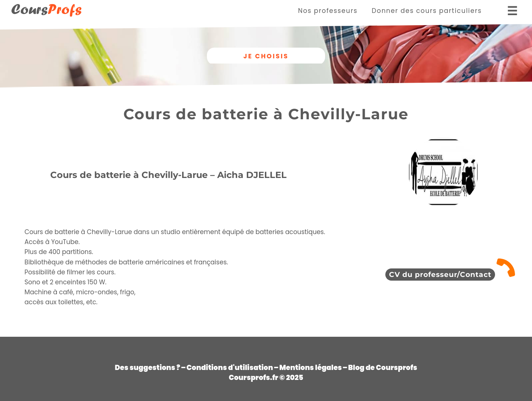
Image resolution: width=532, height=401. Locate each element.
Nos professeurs (328, 11)
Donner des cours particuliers (427, 11)
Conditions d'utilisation (230, 368)
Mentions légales (311, 368)
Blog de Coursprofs (383, 368)
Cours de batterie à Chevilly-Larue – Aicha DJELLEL (168, 175)
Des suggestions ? (148, 368)
